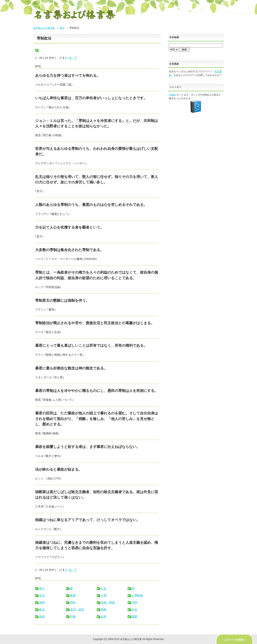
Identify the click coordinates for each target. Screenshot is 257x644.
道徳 (42, 616)
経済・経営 (77, 609)
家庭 (73, 595)
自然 (104, 616)
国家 (104, 609)
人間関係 (137, 595)
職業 (135, 616)
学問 (135, 602)
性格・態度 (108, 602)
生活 (42, 595)
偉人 (42, 588)
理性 (73, 602)
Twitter (172, 95)
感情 (42, 602)
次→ (72, 58)
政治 (62, 28)
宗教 (73, 616)
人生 (104, 588)
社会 (135, 609)
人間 (104, 595)
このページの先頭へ (235, 640)
